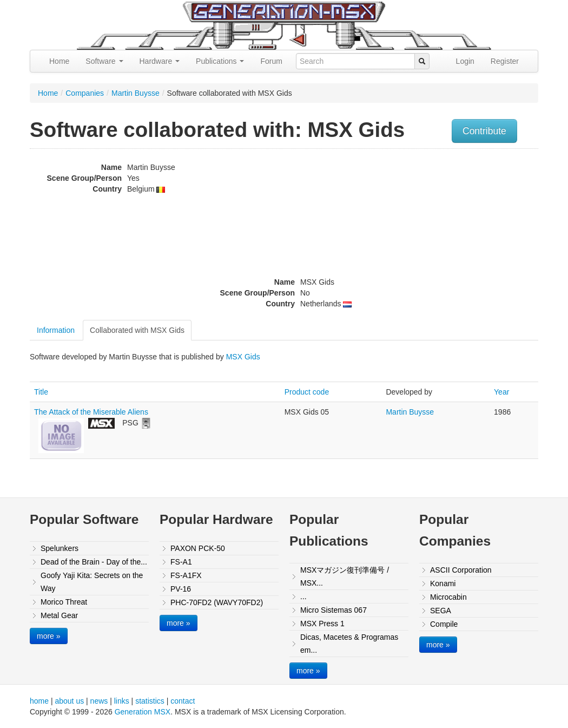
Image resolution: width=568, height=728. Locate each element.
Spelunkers (60, 548)
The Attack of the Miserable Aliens (91, 412)
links (122, 701)
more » (49, 636)
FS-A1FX (186, 575)
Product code (307, 392)
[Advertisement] (467, 230)
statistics (150, 701)
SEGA (441, 611)
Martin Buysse (136, 93)
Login (465, 61)
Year (501, 392)
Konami (443, 583)
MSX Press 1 (322, 624)
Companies (85, 93)
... (303, 596)
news (99, 701)
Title (41, 392)
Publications (220, 61)
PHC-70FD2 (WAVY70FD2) (217, 602)
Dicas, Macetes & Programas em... (349, 644)
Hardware (160, 61)
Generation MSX (143, 712)
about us (69, 701)
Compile (444, 624)
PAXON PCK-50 (198, 548)
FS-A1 (181, 562)
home (39, 701)
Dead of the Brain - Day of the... (94, 562)
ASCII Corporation (461, 570)
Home (59, 61)
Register (505, 61)
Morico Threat (64, 602)
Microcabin (448, 597)
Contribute (484, 131)
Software (104, 61)
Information (56, 330)
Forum (271, 61)
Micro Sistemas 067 (333, 610)
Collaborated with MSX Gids (137, 330)
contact (183, 701)
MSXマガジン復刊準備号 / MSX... (345, 576)
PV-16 (181, 589)
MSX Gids (243, 357)
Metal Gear (59, 615)
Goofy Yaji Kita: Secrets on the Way (92, 582)
